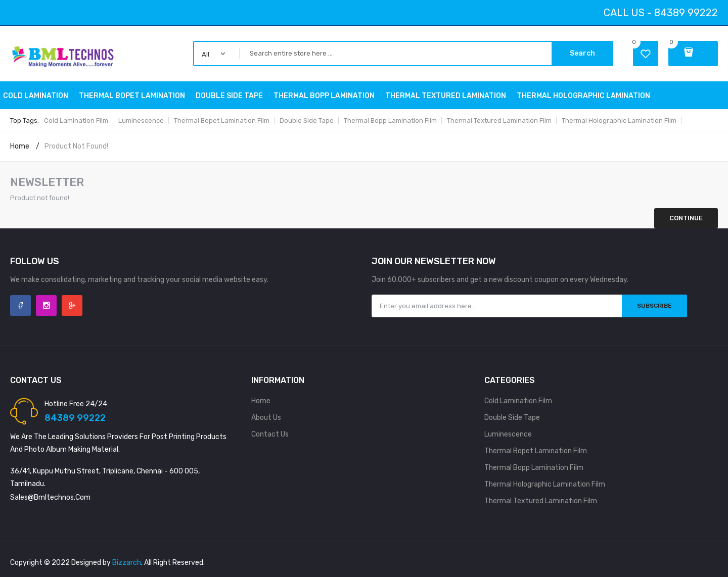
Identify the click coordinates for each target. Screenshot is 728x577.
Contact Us (270, 434)
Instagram (46, 305)
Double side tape (307, 121)
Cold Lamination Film (76, 121)
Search (582, 53)
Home (20, 146)
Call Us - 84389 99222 (661, 13)
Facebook (20, 305)
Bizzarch (127, 563)
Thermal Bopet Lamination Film (222, 121)
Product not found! (76, 146)
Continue (686, 218)
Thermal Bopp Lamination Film (390, 121)
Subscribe (654, 306)
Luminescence (141, 121)
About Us (266, 418)
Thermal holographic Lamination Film (619, 121)
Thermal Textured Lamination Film (499, 121)
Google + (72, 305)
